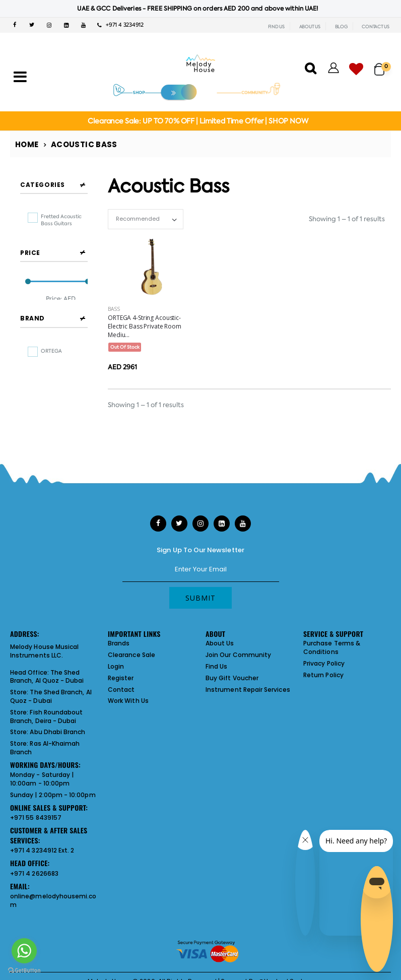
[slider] (28, 304)
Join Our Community (238, 658)
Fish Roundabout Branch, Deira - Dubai (46, 720)
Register (121, 681)
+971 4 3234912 (120, 25)
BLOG (341, 27)
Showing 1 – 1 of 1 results (347, 219)
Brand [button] (32, 363)
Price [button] (30, 275)
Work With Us (128, 705)
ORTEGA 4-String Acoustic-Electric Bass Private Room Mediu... (145, 326)
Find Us (216, 670)
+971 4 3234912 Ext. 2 (42, 854)
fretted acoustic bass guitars (61, 220)
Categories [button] (43, 185)
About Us (220, 647)
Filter (39, 330)
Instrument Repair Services (248, 693)
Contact (121, 693)
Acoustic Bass (84, 144)
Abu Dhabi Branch (57, 735)
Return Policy (323, 678)
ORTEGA (51, 395)
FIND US (276, 27)
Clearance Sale (131, 658)
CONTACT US (376, 27)
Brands (119, 647)
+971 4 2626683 (34, 877)
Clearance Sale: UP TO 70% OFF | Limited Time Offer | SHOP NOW (198, 121)
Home (27, 144)
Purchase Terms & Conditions (332, 651)
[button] (383, 65)
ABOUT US (310, 27)
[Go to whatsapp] (24, 951)
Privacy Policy (324, 667)
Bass (114, 309)
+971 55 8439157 (36, 821)
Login (116, 670)
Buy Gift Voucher (232, 681)
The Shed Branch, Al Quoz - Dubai (47, 680)
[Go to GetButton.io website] (24, 970)
